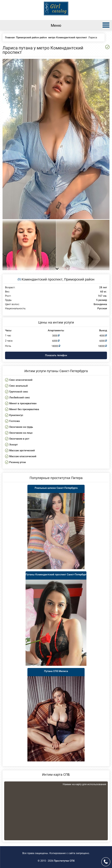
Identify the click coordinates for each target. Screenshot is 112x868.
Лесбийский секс (20, 398)
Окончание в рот (19, 439)
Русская (102, 309)
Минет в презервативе (23, 403)
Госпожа (14, 421)
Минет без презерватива (24, 409)
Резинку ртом (17, 462)
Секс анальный (18, 386)
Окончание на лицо (21, 433)
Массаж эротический (22, 450)
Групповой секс (19, 392)
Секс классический (21, 380)
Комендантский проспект (42, 279)
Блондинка (100, 304)
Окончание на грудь (21, 427)
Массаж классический (23, 456)
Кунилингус (16, 415)
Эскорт (13, 445)
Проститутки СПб (64, 861)
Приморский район (79, 279)
